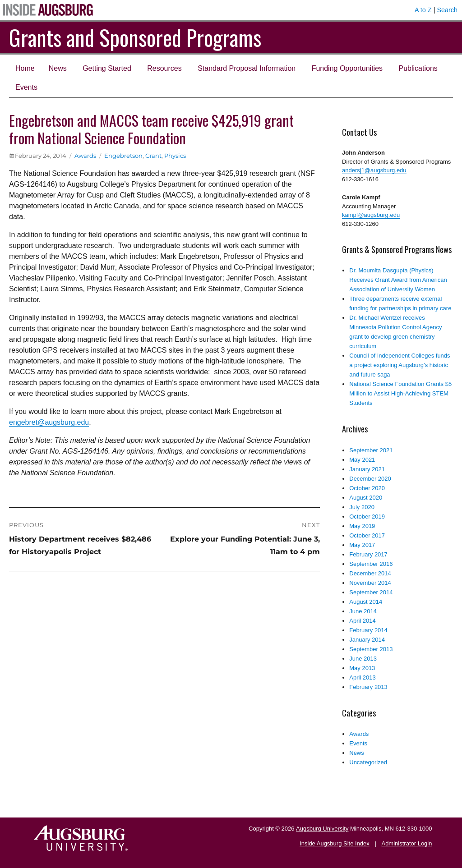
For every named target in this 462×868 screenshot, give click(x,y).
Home (25, 68)
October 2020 (367, 488)
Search (447, 10)
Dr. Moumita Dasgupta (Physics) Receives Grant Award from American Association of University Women (398, 280)
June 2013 (363, 659)
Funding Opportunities (347, 68)
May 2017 (362, 545)
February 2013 (368, 687)
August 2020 (366, 498)
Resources (164, 68)
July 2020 (362, 507)
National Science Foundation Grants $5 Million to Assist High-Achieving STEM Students (400, 393)
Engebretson (123, 156)
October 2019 (367, 517)
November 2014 (370, 583)
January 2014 (367, 640)
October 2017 (367, 535)
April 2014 (363, 621)
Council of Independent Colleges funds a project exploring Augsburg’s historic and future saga (400, 365)
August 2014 (366, 602)
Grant (153, 156)
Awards (85, 156)
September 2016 (371, 564)
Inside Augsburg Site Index (335, 843)
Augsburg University (322, 829)
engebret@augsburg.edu (49, 422)
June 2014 (363, 611)
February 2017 (368, 554)
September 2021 (371, 450)
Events (26, 87)
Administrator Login (407, 843)
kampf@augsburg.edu (371, 215)
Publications (418, 68)
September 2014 (371, 592)
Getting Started (107, 68)
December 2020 (370, 479)
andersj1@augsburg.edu (374, 170)
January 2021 (367, 469)
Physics (175, 156)
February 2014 (368, 630)
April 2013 (363, 677)
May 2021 (362, 460)
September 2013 (371, 649)
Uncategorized (368, 762)
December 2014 (370, 573)
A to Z (423, 10)
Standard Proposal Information (247, 68)
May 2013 (362, 668)
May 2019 (362, 526)
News (58, 68)
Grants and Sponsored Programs (135, 37)
